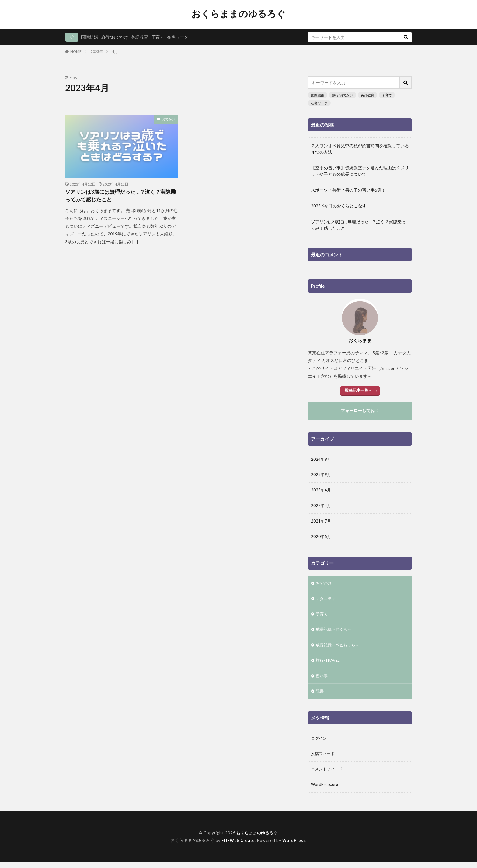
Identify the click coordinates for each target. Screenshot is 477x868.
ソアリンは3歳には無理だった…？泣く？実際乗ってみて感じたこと (121, 196)
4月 (115, 52)
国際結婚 (89, 37)
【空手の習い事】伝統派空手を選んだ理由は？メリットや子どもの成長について (360, 170)
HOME (76, 51)
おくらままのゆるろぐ (238, 14)
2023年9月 (321, 475)
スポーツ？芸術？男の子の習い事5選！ (348, 189)
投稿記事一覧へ (358, 389)
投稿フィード (324, 759)
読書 (320, 696)
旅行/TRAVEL (329, 664)
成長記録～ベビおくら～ (339, 648)
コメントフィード (328, 775)
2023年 (97, 52)
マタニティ (326, 601)
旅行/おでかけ (115, 37)
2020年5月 (321, 538)
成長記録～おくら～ (335, 632)
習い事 (322, 680)
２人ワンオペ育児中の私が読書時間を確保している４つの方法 (360, 148)
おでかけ (169, 119)
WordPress (295, 846)
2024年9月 (321, 459)
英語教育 (140, 37)
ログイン (319, 743)
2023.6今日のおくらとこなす (339, 205)
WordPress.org (325, 791)
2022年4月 (321, 507)
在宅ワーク (178, 37)
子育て (158, 37)
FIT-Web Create (237, 846)
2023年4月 (321, 491)
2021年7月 (321, 522)
